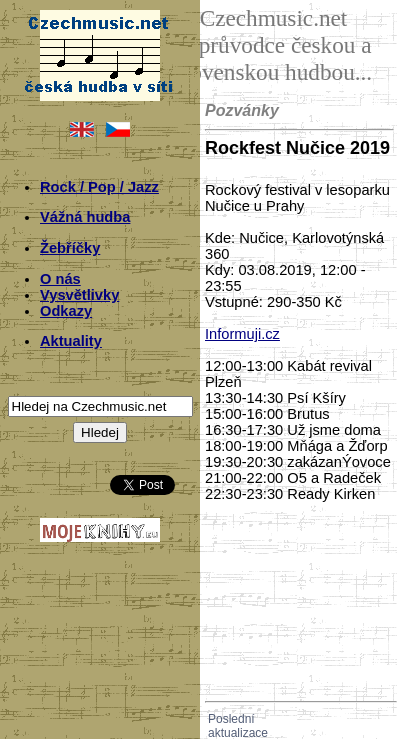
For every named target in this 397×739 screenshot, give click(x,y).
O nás (60, 279)
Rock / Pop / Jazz (99, 187)
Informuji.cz (242, 334)
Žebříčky (70, 248)
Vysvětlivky (79, 295)
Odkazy (66, 311)
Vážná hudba (85, 217)
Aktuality (71, 341)
